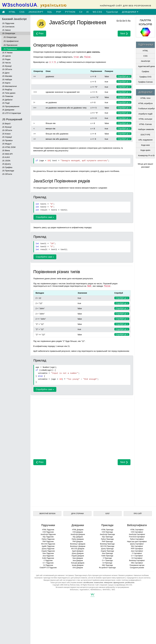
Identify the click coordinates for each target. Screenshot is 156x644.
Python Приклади (107, 539)
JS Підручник (8, 23)
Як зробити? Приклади (107, 568)
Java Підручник (48, 556)
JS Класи (6, 134)
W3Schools (74, 590)
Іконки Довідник (78, 565)
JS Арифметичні (11, 41)
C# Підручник (48, 565)
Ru (129, 21)
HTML (12, 12)
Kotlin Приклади (107, 556)
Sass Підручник (48, 553)
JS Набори (7, 79)
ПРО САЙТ (138, 514)
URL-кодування (145, 140)
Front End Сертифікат (137, 537)
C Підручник (48, 561)
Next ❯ (124, 33)
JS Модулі (7, 144)
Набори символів (146, 129)
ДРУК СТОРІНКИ (77, 514)
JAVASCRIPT (36, 12)
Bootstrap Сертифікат (137, 561)
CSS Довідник (78, 532)
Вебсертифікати (137, 525)
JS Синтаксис (8, 27)
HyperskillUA (84, 590)
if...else (101, 171)
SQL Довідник (78, 537)
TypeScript (112, 12)
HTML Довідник (78, 530)
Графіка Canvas (145, 82)
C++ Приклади (107, 561)
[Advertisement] (82, 430)
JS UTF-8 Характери (12, 113)
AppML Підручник (48, 546)
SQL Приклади (107, 537)
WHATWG (106, 590)
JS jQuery (6, 164)
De (124, 21)
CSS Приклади (107, 532)
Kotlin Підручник (48, 558)
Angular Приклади (107, 551)
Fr (126, 21)
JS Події (6, 103)
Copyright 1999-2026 (60, 585)
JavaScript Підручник (48, 534)
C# (81, 12)
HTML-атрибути (145, 103)
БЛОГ (108, 514)
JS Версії (6, 124)
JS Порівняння (10, 49)
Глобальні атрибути (146, 108)
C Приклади (107, 558)
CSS (22, 12)
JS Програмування (11, 106)
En (118, 21)
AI (88, 12)
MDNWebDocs (96, 590)
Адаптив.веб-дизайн (146, 66)
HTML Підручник (48, 530)
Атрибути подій (145, 114)
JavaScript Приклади (107, 534)
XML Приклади (107, 565)
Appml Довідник (78, 551)
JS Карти (6, 83)
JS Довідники (8, 110)
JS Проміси (7, 140)
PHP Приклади (107, 542)
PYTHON (70, 12)
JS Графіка (7, 167)
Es (121, 21)
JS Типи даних (9, 93)
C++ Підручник (48, 563)
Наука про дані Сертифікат (137, 542)
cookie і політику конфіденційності (129, 580)
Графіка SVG (145, 77)
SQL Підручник (48, 537)
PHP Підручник (48, 542)
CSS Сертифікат (137, 532)
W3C (113, 590)
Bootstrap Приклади (107, 544)
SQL (50, 12)
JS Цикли (6, 56)
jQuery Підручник (48, 549)
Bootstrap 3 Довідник (78, 544)
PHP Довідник (78, 542)
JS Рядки (6, 59)
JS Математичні (9, 86)
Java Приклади (107, 553)
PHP (59, 12)
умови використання (108, 580)
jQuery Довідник (78, 553)
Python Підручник (48, 539)
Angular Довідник (78, 556)
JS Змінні (6, 30)
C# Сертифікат (137, 558)
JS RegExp (7, 89)
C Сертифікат (137, 553)
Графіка (145, 71)
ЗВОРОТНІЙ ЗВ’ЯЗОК (47, 514)
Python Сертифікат (137, 539)
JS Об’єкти (7, 69)
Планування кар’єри (137, 565)
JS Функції (7, 66)
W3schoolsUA (34, 5)
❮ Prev (40, 33)
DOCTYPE (145, 135)
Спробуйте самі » (45, 217)
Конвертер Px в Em (146, 155)
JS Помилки (8, 96)
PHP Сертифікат (137, 549)
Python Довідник (78, 539)
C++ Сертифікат (137, 556)
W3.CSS (97, 12)
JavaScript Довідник (78, 534)
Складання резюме (137, 568)
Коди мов (145, 145)
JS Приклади (8, 171)
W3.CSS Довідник (78, 549)
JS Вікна (6, 150)
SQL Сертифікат (137, 546)
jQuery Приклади (107, 549)
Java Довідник (78, 561)
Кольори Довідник (78, 563)
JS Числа (6, 63)
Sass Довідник (78, 558)
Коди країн (145, 150)
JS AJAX (6, 157)
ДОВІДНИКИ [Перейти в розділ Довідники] (130, 12)
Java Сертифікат (137, 551)
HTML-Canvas (145, 124)
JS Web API (7, 154)
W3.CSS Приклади (107, 546)
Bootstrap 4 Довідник (78, 546)
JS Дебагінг (7, 100)
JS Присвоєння (10, 45)
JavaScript (145, 61)
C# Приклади (107, 563)
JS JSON (6, 161)
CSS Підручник (48, 532)
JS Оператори (9, 33)
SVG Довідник (78, 568)
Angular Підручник (48, 551)
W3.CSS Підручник (48, 544)
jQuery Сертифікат (137, 544)
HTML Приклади (107, 530)
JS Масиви (7, 76)
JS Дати (6, 73)
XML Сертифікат (137, 563)
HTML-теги (145, 98)
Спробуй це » (124, 76)
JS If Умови (7, 53)
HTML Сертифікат (137, 530)
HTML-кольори (145, 119)
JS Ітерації (7, 137)
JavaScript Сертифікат (137, 534)
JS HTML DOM (9, 147)
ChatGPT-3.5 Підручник (48, 568)
